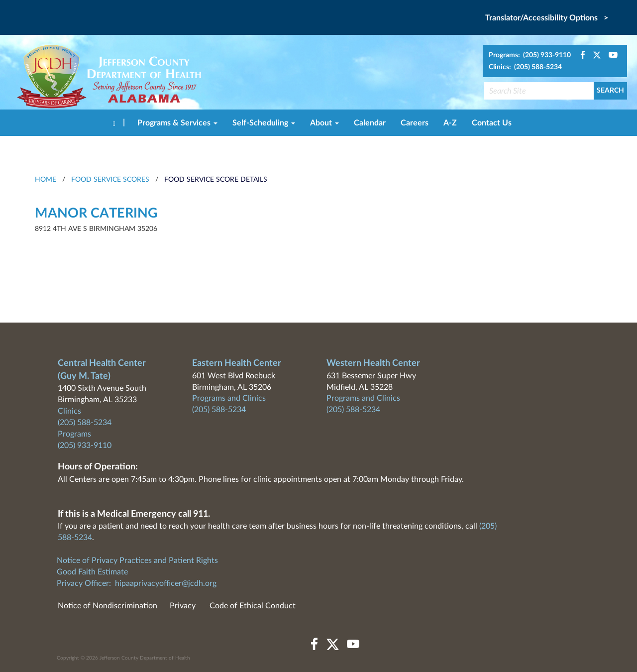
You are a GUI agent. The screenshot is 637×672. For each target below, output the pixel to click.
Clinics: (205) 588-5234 (525, 67)
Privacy (183, 606)
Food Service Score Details (216, 180)
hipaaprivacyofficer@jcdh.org (166, 583)
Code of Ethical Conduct (253, 606)
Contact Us (492, 123)
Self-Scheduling (264, 123)
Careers (415, 123)
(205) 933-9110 (85, 446)
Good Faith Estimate (92, 572)
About (324, 123)
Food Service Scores (110, 180)
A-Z (450, 123)
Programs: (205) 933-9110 (530, 55)
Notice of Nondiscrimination (107, 606)
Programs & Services (177, 123)
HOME (46, 180)
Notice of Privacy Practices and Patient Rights (137, 560)
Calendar (370, 123)
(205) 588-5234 (85, 423)
